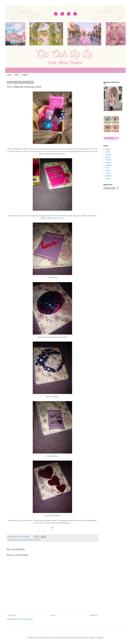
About (17, 75)
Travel (108, 173)
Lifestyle (108, 163)
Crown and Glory (18, 540)
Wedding (109, 176)
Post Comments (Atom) (25, 619)
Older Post (94, 615)
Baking (108, 149)
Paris (107, 168)
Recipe (108, 171)
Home (9, 75)
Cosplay (108, 154)
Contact (25, 75)
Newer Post (12, 615)
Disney (108, 157)
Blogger (100, 638)
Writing (108, 179)
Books (108, 152)
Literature (109, 165)
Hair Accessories (35, 540)
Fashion (27, 540)
